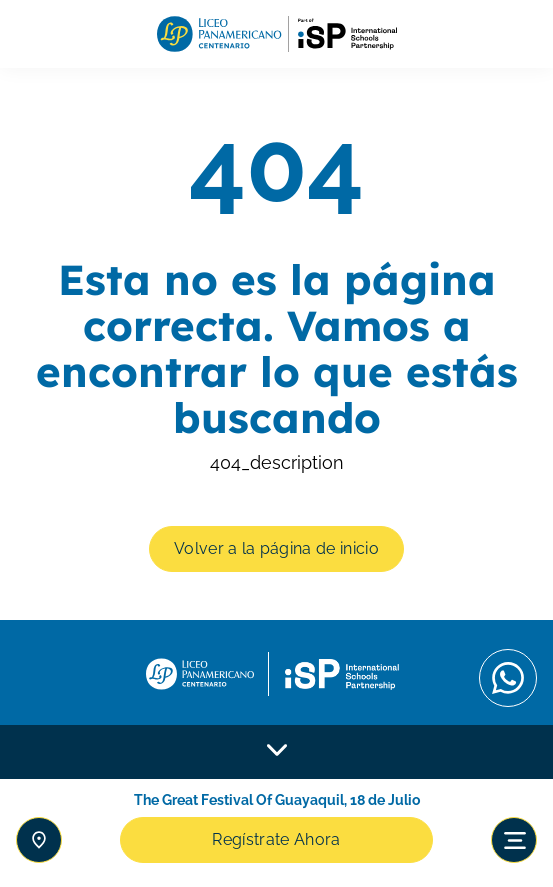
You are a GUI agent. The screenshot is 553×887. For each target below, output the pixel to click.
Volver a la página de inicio (276, 548)
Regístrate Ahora (276, 839)
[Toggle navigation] (514, 840)
